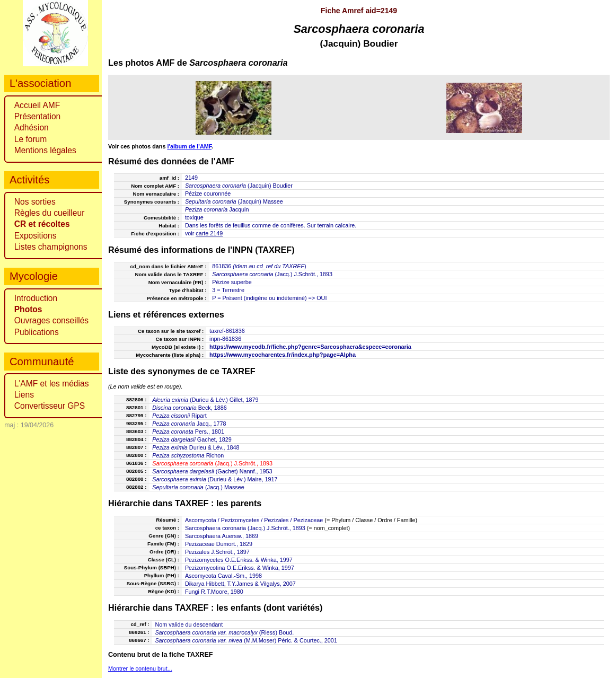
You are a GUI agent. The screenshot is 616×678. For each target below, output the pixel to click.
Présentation (38, 116)
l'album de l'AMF (189, 146)
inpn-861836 (225, 339)
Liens (24, 395)
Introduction (36, 298)
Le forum (31, 139)
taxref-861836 (227, 331)
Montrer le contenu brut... (140, 668)
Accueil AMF (37, 105)
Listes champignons (51, 247)
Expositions (36, 236)
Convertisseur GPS (50, 406)
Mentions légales (45, 150)
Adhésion (32, 127)
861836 (222, 266)
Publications (37, 332)
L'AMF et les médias (52, 384)
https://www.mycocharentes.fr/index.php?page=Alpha (283, 355)
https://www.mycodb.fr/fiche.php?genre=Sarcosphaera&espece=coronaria (310, 347)
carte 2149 (209, 233)
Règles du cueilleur (50, 213)
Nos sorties (35, 202)
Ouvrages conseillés (51, 320)
